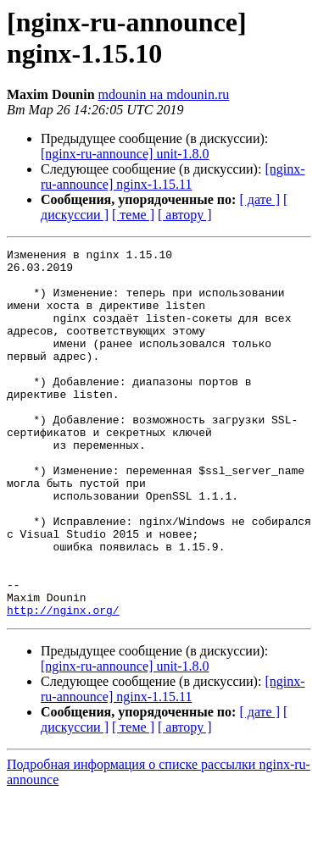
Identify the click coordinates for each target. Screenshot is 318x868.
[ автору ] (184, 215)
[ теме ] (133, 215)
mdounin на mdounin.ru (164, 94)
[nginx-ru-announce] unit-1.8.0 (125, 154)
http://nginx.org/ (63, 683)
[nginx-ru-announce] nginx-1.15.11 (173, 177)
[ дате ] (259, 199)
